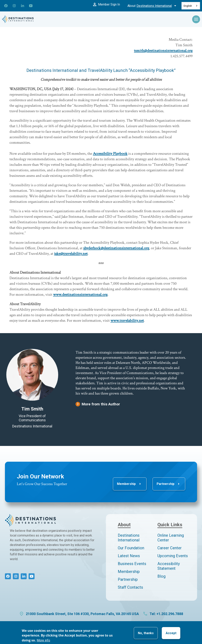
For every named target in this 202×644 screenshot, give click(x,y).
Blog (161, 576)
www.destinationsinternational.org (80, 295)
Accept (171, 633)
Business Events (132, 564)
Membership (130, 484)
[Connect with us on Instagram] (14, 6)
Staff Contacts (130, 587)
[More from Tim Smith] (131, 404)
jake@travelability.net (71, 254)
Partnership (169, 484)
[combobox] (191, 6)
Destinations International (129, 538)
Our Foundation (131, 548)
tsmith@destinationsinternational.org (163, 51)
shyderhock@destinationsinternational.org (116, 248)
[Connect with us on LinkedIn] (22, 6)
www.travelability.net (127, 321)
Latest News (129, 556)
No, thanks (146, 633)
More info (43, 640)
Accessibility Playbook (110, 154)
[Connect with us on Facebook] (6, 6)
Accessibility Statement (169, 566)
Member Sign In (106, 4)
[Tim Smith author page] (32, 375)
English (188, 6)
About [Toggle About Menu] (152, 6)
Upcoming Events (173, 556)
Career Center (170, 548)
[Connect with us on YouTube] (31, 6)
